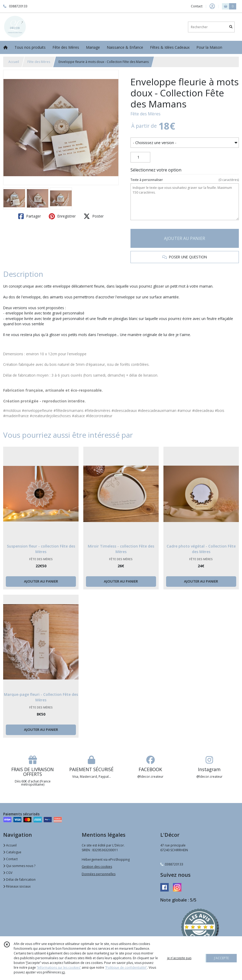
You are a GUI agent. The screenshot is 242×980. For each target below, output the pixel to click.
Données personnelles (99, 874)
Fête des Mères (39, 62)
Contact (197, 6)
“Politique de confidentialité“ (126, 967)
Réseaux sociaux (17, 886)
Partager (30, 216)
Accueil (14, 62)
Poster (94, 216)
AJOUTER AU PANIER (185, 238)
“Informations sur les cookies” (59, 967)
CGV (8, 873)
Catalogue (12, 852)
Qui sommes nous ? (19, 866)
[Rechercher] (231, 27)
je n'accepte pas (179, 958)
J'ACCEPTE (221, 958)
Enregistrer (62, 216)
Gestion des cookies (97, 867)
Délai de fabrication (19, 880)
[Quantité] (140, 157)
